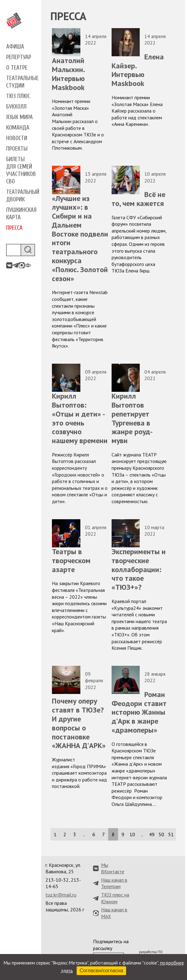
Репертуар (19, 57)
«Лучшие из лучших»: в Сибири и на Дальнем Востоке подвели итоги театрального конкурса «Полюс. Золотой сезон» (80, 238)
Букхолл (16, 107)
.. (84, 834)
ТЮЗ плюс (18, 96)
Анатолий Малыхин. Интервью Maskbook (68, 74)
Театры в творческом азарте (71, 561)
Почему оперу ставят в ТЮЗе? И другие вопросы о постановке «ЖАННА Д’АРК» (79, 723)
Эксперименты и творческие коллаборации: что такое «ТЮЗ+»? (139, 569)
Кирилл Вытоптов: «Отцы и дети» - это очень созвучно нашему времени (80, 418)
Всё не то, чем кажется (138, 199)
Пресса (14, 228)
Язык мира (19, 117)
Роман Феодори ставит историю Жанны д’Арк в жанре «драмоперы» (139, 712)
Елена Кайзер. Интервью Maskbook (138, 70)
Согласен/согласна (102, 971)
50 (161, 834)
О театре (17, 68)
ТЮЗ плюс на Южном (115, 898)
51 (171, 834)
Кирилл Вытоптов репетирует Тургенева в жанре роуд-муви (132, 418)
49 (152, 834)
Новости (17, 138)
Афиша (15, 47)
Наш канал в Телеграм (114, 883)
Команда (18, 128)
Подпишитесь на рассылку (111, 945)
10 (132, 834)
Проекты (17, 149)
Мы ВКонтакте (113, 868)
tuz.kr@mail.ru (61, 895)
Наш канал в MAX (114, 913)
